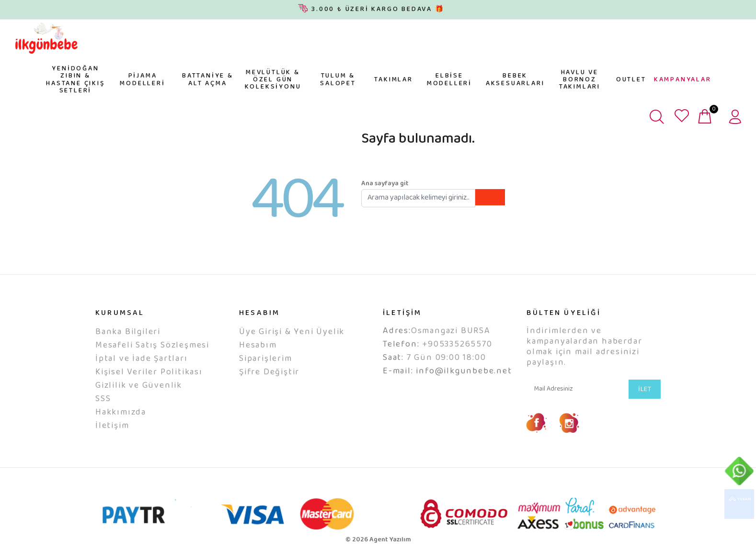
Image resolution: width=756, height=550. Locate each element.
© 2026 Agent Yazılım (378, 540)
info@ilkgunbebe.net (464, 371)
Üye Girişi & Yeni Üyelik (292, 332)
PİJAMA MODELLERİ (142, 80)
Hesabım (258, 346)
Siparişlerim (266, 359)
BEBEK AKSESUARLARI (515, 80)
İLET (645, 390)
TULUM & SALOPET (338, 80)
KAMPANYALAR (683, 80)
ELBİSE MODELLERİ (449, 80)
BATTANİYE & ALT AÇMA (208, 80)
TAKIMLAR (393, 80)
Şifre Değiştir (269, 372)
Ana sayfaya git (385, 184)
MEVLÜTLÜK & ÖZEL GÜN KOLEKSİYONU (273, 80)
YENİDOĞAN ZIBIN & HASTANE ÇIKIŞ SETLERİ (75, 80)
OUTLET (631, 80)
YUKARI (739, 504)
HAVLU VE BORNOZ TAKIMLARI (580, 80)
